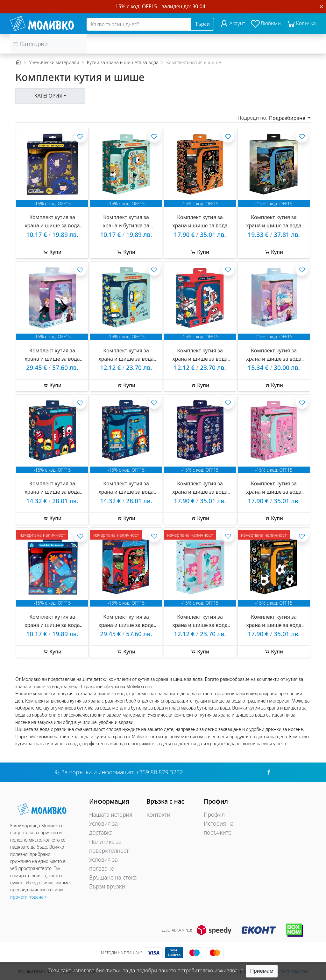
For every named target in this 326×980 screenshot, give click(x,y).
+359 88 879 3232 (159, 772)
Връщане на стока (113, 877)
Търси (202, 24)
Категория (49, 96)
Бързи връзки (107, 886)
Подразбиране (288, 118)
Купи (52, 252)
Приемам (262, 971)
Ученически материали (54, 62)
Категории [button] (30, 44)
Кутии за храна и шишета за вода (123, 62)
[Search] (139, 24)
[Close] (321, 6)
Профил (214, 814)
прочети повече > (29, 897)
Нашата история (111, 814)
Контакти (158, 814)
